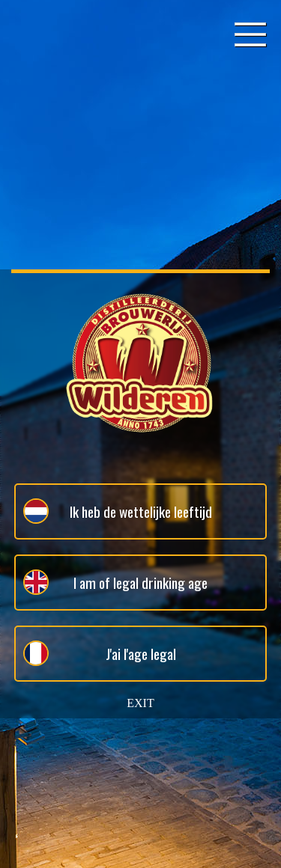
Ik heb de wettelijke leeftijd (118, 511)
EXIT (140, 703)
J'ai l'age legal (100, 653)
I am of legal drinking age (115, 582)
